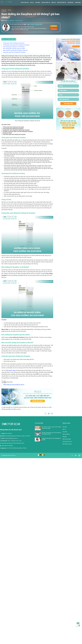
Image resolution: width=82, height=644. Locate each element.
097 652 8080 (9, 439)
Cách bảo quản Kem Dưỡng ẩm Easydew (14, 58)
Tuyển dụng (78, 8)
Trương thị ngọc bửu (36, 30)
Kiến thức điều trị (62, 8)
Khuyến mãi (70, 8)
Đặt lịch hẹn (54, 35)
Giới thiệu (65, 432)
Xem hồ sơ (54, 32)
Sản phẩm (38, 8)
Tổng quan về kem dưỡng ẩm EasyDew (14, 49)
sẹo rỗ (26, 195)
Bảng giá (54, 8)
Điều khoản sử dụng (67, 449)
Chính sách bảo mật (67, 447)
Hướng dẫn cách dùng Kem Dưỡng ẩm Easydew (16, 50)
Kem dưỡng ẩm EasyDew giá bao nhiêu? (14, 54)
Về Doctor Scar (25, 8)
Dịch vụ (32, 8)
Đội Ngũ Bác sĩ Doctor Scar (15, 26)
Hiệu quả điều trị (46, 8)
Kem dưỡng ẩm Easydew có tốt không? (14, 52)
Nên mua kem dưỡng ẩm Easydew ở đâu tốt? (15, 56)
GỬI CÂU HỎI (68, 109)
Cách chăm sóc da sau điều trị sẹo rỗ (14, 390)
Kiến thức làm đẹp (67, 445)
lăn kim (45, 79)
